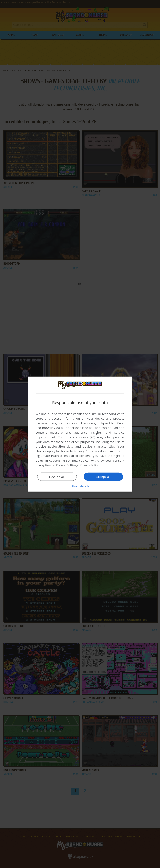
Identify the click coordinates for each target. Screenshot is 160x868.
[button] (80, 486)
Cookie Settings (67, 465)
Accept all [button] (103, 477)
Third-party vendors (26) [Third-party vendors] (77, 437)
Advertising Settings (63, 460)
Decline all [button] (57, 477)
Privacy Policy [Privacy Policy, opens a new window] (89, 465)
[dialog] (80, 434)
